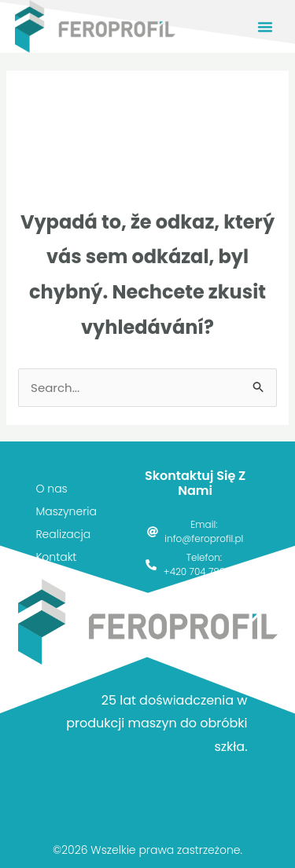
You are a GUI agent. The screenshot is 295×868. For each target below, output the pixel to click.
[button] (265, 27)
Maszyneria (66, 511)
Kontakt (56, 557)
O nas (51, 489)
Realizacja (63, 534)
